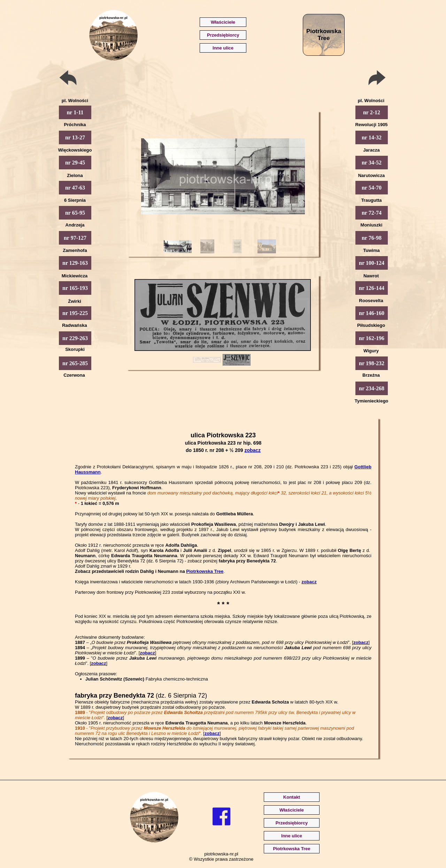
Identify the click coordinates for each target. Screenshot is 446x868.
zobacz (252, 450)
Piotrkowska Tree (205, 571)
